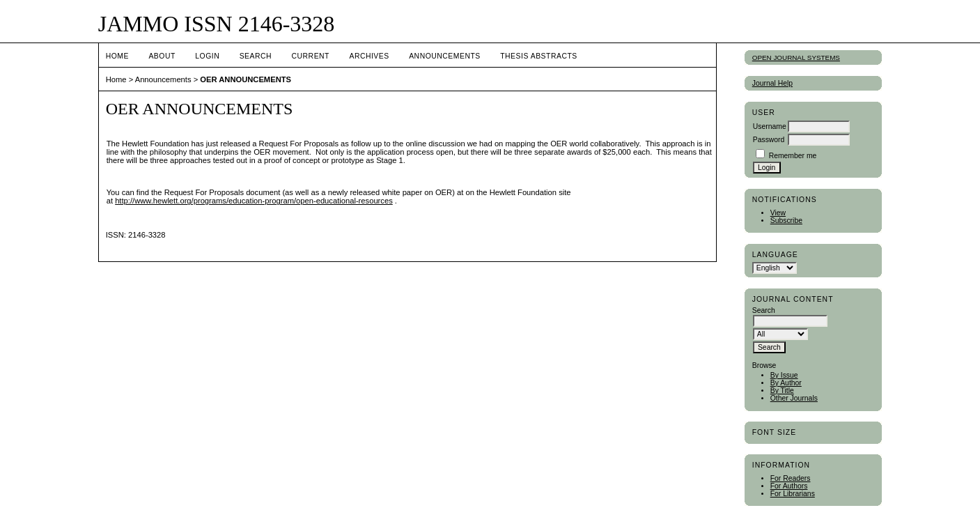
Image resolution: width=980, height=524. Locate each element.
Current (311, 56)
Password (769, 140)
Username (770, 126)
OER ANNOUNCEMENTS (246, 79)
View (778, 213)
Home (117, 56)
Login (207, 56)
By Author (786, 383)
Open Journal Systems (796, 57)
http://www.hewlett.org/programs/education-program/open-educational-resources (254, 201)
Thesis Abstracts (539, 56)
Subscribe (786, 221)
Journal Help (772, 83)
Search (256, 56)
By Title (782, 391)
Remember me (793, 156)
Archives (369, 56)
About (162, 56)
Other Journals (794, 398)
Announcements (445, 56)
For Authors (789, 486)
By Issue (784, 375)
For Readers (791, 478)
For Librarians (793, 494)
